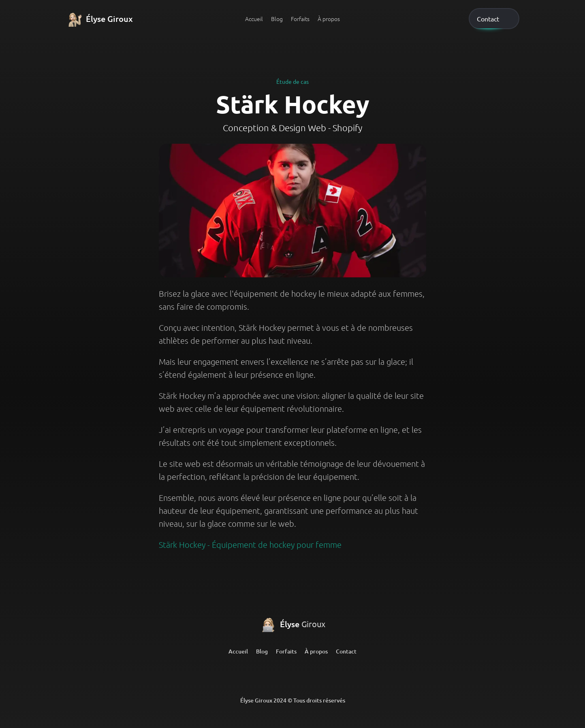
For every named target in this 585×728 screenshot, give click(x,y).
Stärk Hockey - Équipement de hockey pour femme (250, 545)
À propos (329, 19)
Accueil (254, 19)
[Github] (292, 676)
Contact (346, 651)
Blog (277, 19)
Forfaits (300, 19)
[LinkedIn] (261, 676)
